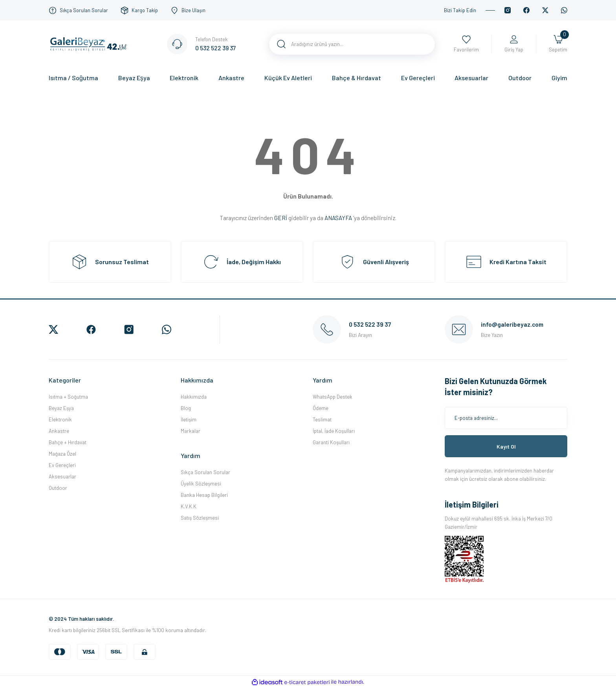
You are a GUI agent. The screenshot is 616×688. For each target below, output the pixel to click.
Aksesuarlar (62, 476)
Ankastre (59, 431)
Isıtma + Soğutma (68, 397)
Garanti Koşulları (331, 442)
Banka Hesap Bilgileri (204, 495)
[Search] (352, 44)
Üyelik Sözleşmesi (201, 484)
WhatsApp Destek (333, 397)
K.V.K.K (189, 506)
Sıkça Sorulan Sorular (205, 472)
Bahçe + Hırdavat (68, 442)
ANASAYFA (338, 218)
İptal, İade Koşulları (334, 431)
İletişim (189, 419)
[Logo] (91, 43)
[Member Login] (514, 44)
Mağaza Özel (62, 454)
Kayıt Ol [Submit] (506, 446)
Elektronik (60, 419)
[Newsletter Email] (506, 418)
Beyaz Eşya (61, 408)
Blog (186, 408)
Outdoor (58, 488)
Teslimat (322, 419)
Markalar (191, 431)
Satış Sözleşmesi (200, 518)
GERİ (281, 218)
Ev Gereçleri (62, 465)
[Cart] (558, 44)
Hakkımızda (194, 397)
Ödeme (321, 408)
